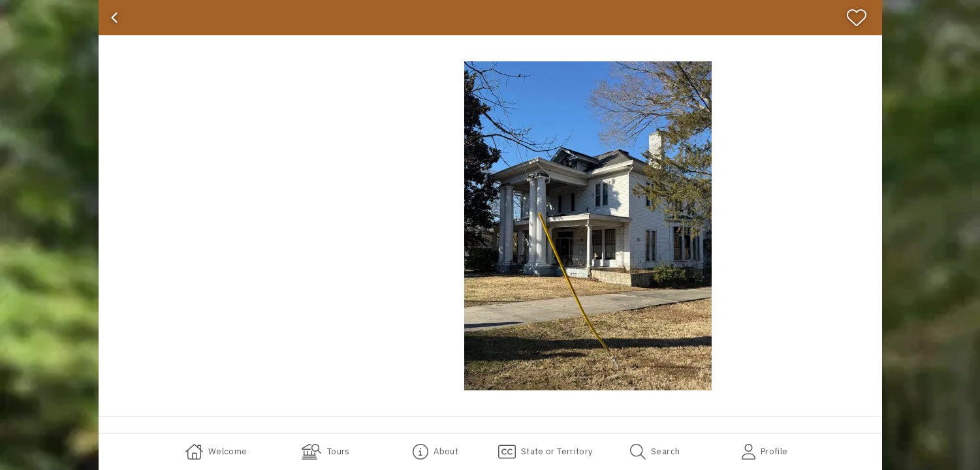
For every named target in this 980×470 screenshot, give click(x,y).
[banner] (490, 18)
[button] (588, 226)
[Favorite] (862, 18)
